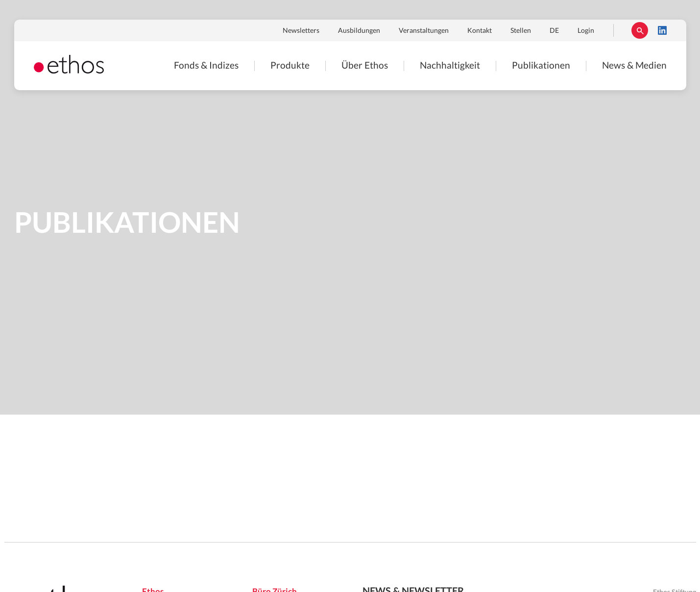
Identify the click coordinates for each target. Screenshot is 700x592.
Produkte (290, 66)
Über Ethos (365, 66)
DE (554, 31)
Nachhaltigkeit (450, 66)
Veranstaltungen (424, 31)
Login (586, 31)
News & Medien (634, 66)
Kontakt (480, 31)
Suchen (640, 30)
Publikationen (541, 66)
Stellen (521, 31)
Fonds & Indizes (206, 66)
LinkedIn (662, 30)
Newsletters (301, 31)
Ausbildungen (359, 31)
